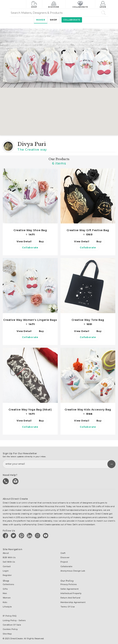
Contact (7, 566)
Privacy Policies (69, 583)
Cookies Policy (10, 626)
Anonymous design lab (73, 570)
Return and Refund (70, 596)
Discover (54, 4)
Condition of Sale (12, 622)
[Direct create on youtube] (46, 536)
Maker (40, 20)
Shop (34, 4)
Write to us (16, 481)
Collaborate (80, 4)
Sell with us (9, 562)
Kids (5, 600)
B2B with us (9, 557)
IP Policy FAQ (10, 613)
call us (6, 481)
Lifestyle (7, 604)
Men (5, 592)
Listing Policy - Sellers (14, 617)
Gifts (5, 587)
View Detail (24, 242)
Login (103, 4)
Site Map (7, 630)
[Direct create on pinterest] (22, 536)
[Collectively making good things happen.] (18, 4)
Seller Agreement (70, 587)
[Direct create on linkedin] (30, 536)
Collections (8, 583)
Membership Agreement (73, 600)
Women (7, 596)
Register (7, 574)
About (6, 553)
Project (64, 562)
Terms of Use (68, 604)
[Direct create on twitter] (14, 536)
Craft (63, 553)
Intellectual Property (71, 592)
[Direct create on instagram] (38, 536)
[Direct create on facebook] (6, 536)
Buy (42, 242)
